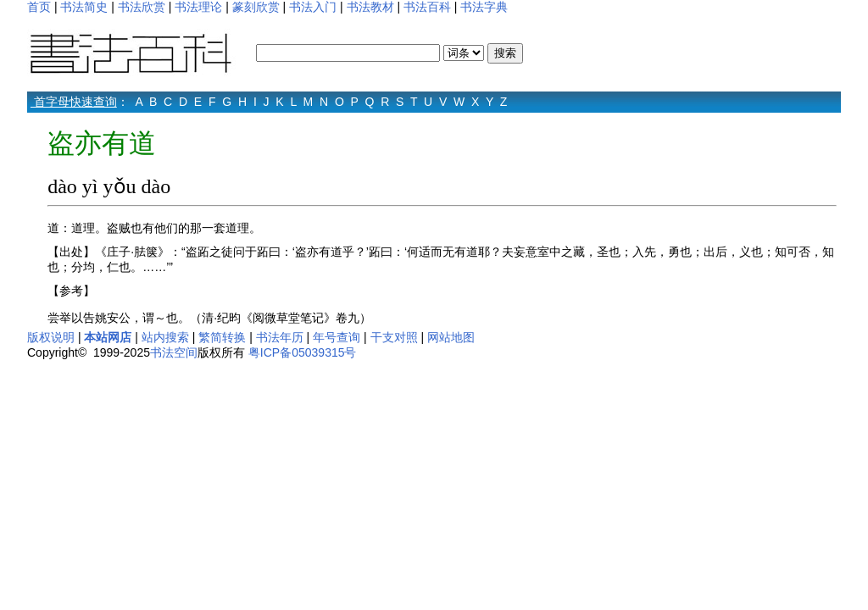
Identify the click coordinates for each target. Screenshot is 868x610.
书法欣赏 (142, 7)
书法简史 (84, 7)
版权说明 (51, 337)
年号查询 (337, 337)
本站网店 (108, 337)
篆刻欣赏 (256, 7)
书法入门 (313, 7)
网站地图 (451, 337)
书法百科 (427, 7)
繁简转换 (222, 337)
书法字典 (484, 7)
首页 (39, 7)
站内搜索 (165, 337)
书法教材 (370, 7)
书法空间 (174, 352)
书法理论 (198, 7)
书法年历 (280, 337)
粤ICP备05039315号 (303, 352)
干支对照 (394, 337)
